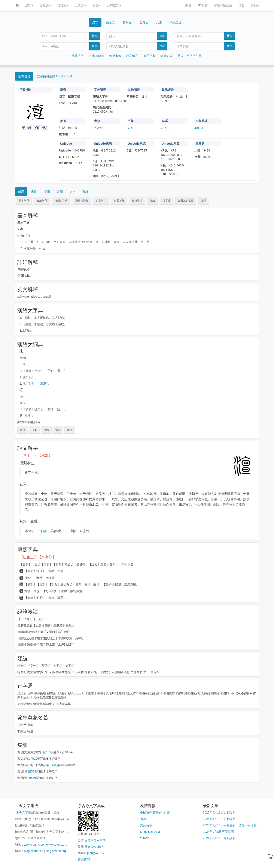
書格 (143, 819)
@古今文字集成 (95, 840)
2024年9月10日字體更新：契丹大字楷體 (230, 825)
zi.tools (145, 838)
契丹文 (63, 5)
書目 (34, 192)
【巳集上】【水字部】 (38, 557)
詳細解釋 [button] (42, 201)
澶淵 (31, 377)
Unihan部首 (96, 56)
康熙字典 (149, 56)
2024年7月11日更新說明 (219, 838)
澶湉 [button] (46, 430)
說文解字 (132, 56)
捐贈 (203, 5)
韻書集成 (166, 56)
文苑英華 (146, 825)
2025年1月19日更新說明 (219, 819)
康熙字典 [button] (119, 201)
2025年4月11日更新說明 (219, 812)
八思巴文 (114, 5)
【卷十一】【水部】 (36, 455)
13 (73, 128)
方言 (73, 192)
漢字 (29, 5)
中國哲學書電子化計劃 (155, 812)
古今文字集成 (25, 812)
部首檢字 (77, 56)
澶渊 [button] (34, 430)
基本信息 (24, 76)
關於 (188, 5)
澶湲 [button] (58, 430)
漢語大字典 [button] (61, 201)
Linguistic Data (150, 832)
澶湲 (31, 384)
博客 (241, 5)
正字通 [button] (167, 201)
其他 (255, 5)
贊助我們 (84, 859)
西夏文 (45, 5)
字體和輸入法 (223, 5)
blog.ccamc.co (34, 851)
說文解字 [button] (101, 201)
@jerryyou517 (94, 847)
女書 (97, 5)
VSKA (165, 128)
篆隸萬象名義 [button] (186, 201)
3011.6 (199, 128)
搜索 (95, 36)
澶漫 (27, 416)
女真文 (80, 5)
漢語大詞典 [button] (82, 201)
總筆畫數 (115, 56)
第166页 (36, 759)
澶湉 (43, 384)
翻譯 (85, 192)
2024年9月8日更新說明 (218, 832)
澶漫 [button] (70, 430)
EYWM (98, 128)
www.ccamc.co (34, 844)
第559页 (34, 778)
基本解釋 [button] (24, 201)
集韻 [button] (204, 201)
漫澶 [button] (23, 430)
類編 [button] (152, 201)
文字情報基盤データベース (55, 76)
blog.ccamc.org (56, 851)
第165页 (48, 752)
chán (62, 103)
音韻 (60, 192)
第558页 (34, 771)
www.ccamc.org (57, 844)
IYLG (130, 128)
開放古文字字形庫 (189, 56)
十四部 (42, 531)
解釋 (21, 192)
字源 (47, 192)
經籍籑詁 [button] (137, 201)
